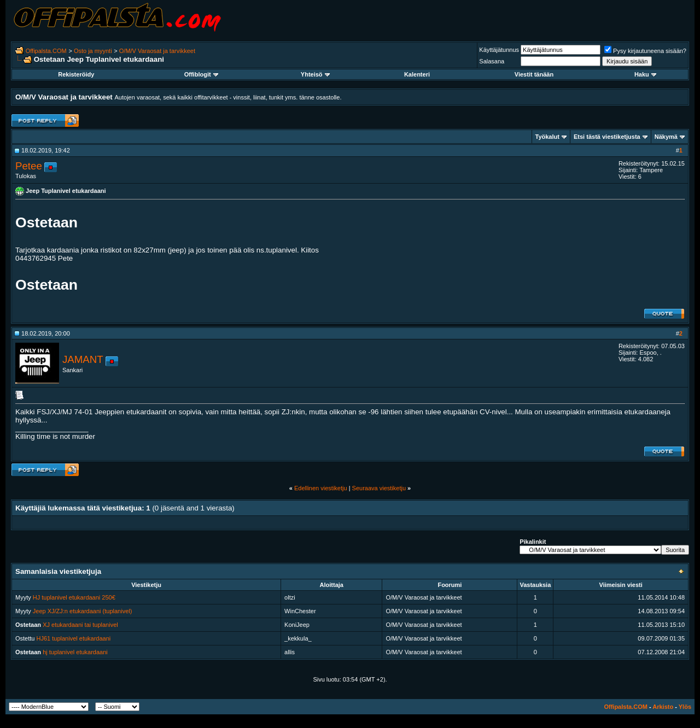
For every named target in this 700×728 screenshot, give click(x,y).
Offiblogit (201, 74)
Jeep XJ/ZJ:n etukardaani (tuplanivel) (83, 611)
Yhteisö (315, 74)
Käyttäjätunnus (499, 50)
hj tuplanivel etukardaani (75, 652)
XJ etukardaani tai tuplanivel (80, 625)
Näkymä (666, 137)
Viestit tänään (534, 74)
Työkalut (547, 137)
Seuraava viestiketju (379, 488)
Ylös (685, 707)
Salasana (492, 61)
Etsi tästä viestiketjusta (607, 137)
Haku (645, 74)
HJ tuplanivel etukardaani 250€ (74, 597)
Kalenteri (417, 74)
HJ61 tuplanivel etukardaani (74, 638)
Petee (29, 166)
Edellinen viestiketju (321, 488)
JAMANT (83, 359)
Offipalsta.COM (46, 51)
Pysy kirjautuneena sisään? (645, 51)
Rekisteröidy (76, 74)
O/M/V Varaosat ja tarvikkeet (157, 51)
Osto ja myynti (93, 51)
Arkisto (663, 707)
